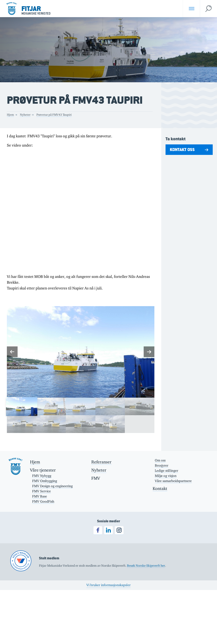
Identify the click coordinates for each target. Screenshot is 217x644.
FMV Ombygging (45, 481)
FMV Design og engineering (52, 486)
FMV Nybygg (42, 476)
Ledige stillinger (167, 471)
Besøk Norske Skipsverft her (146, 565)
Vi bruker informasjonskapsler (108, 585)
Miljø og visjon (166, 476)
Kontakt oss (182, 150)
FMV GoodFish (43, 501)
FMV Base (40, 496)
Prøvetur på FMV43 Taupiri (54, 115)
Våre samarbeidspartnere (173, 481)
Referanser (101, 462)
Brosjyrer (162, 465)
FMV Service (41, 491)
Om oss (160, 460)
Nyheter (25, 115)
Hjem (10, 115)
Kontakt (160, 488)
